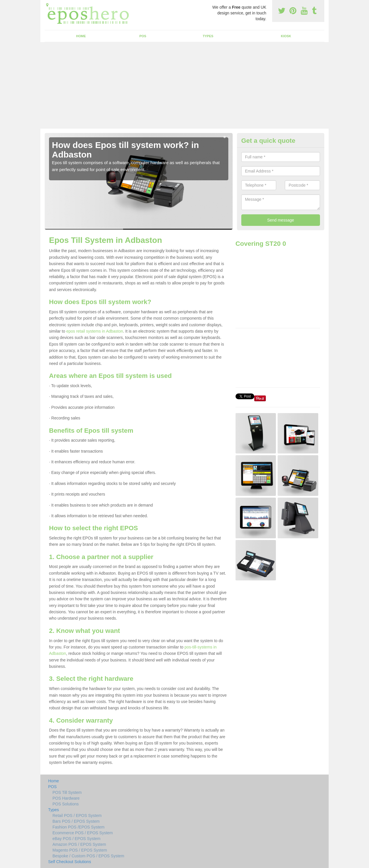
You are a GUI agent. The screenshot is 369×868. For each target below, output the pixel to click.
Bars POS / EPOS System (76, 821)
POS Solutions (66, 804)
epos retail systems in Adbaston (95, 331)
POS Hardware (66, 798)
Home (81, 36)
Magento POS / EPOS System (80, 850)
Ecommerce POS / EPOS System (83, 833)
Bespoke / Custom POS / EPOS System (88, 856)
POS (143, 36)
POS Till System (67, 792)
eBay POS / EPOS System (77, 839)
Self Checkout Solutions (70, 862)
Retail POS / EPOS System (77, 815)
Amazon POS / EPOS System (79, 844)
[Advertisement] (184, 85)
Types (208, 36)
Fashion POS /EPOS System (79, 827)
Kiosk (286, 36)
